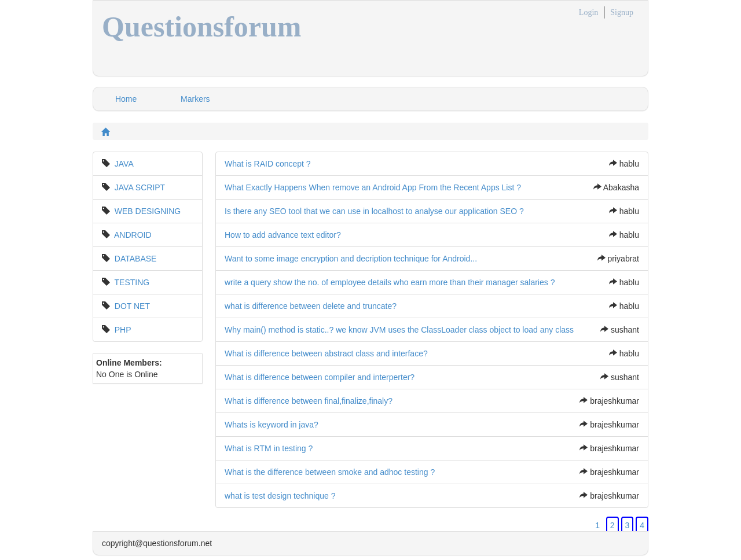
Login (588, 12)
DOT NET (132, 306)
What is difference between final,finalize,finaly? (309, 401)
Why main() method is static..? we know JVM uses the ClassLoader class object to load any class (399, 330)
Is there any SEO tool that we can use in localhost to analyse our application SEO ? (374, 211)
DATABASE (136, 259)
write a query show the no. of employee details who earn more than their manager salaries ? (390, 282)
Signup (622, 12)
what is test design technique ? (280, 496)
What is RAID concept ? (268, 164)
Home (126, 99)
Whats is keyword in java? (272, 425)
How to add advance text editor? (283, 235)
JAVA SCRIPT (140, 187)
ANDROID (133, 235)
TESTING (132, 282)
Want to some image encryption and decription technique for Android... (351, 259)
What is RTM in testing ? (269, 448)
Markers (195, 99)
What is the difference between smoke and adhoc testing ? (330, 472)
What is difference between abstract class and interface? (326, 353)
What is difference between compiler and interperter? (320, 377)
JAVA (124, 164)
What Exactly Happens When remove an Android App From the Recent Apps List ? (373, 187)
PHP (123, 330)
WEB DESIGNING (148, 211)
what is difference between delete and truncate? (311, 306)
